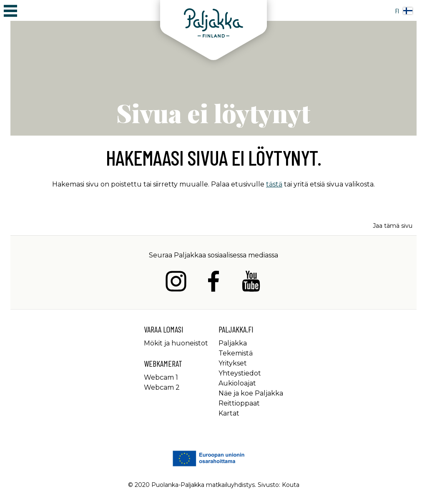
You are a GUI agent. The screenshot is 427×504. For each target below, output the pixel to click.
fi (404, 11)
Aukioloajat (237, 383)
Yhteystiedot (240, 373)
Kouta (291, 485)
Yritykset (233, 363)
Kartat (229, 413)
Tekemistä (236, 353)
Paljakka (233, 343)
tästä (274, 184)
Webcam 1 (161, 377)
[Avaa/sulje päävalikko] (10, 10)
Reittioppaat (239, 403)
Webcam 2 (162, 387)
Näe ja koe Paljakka (251, 393)
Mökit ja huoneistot (176, 343)
